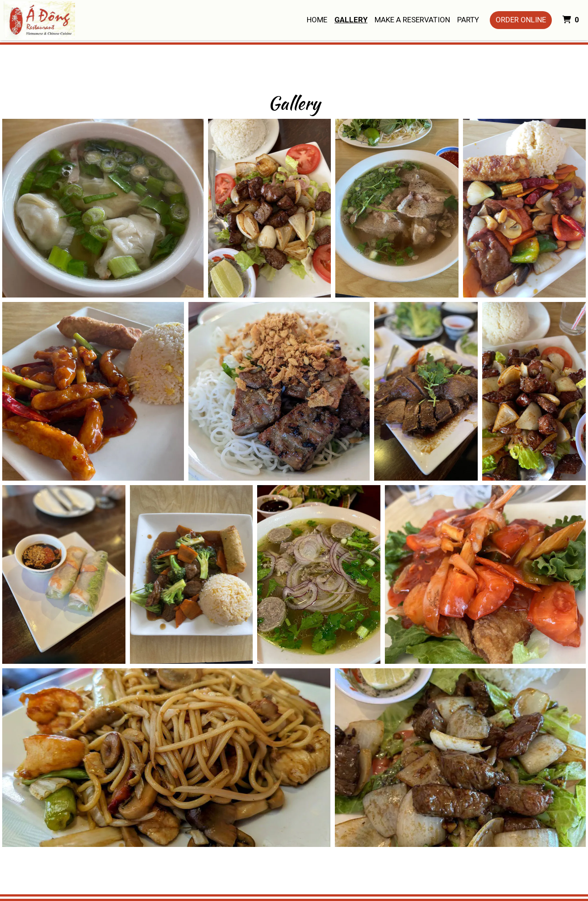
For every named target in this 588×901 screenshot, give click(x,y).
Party (468, 20)
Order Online (521, 20)
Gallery (351, 20)
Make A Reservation (412, 20)
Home (317, 20)
